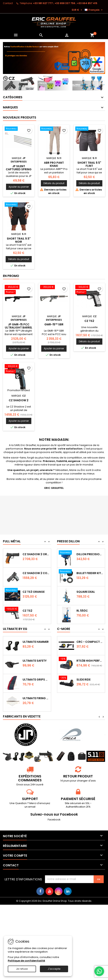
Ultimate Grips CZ (36, 680)
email (32, 807)
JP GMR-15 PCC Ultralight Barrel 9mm (19, 328)
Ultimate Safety (35, 661)
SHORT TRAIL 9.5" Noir (19, 240)
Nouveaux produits (20, 117)
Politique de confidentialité (26, 961)
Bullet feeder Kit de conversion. (90, 584)
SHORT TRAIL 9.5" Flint (89, 164)
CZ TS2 (89, 321)
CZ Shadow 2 (19, 400)
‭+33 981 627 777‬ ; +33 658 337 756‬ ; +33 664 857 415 (65, 3)
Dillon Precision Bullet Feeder (90, 566)
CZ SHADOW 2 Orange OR (36, 565)
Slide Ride (83, 685)
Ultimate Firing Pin (36, 698)
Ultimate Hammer (36, 642)
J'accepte (54, 969)
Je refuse (22, 969)
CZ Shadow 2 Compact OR (36, 584)
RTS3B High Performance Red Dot (90, 666)
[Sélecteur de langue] (94, 10)
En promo (11, 276)
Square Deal (86, 603)
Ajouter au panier (19, 187)
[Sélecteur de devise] (77, 10)
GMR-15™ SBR (54, 324)
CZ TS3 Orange (34, 602)
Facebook (54, 820)
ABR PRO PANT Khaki (54, 164)
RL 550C (82, 622)
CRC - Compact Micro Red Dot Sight (90, 647)
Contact (8, 3)
